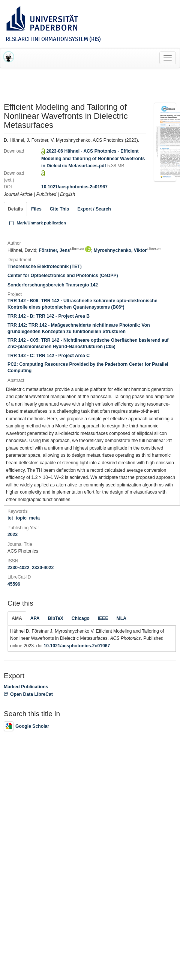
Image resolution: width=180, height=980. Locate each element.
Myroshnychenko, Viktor (127, 250)
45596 (14, 584)
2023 (13, 535)
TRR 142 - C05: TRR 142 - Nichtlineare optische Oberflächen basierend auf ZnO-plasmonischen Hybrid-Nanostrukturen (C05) (88, 343)
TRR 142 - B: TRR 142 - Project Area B (49, 316)
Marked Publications (26, 687)
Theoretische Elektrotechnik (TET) (45, 267)
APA (35, 618)
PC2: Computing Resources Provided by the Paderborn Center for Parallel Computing (88, 367)
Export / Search (94, 209)
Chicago (81, 618)
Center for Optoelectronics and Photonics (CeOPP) (63, 276)
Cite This (59, 209)
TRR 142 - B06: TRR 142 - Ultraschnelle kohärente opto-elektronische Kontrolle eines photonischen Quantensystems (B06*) (82, 304)
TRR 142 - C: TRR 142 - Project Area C (49, 356)
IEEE (103, 618)
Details (15, 209)
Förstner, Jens (61, 250)
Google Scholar (26, 726)
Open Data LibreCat (28, 694)
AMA (17, 618)
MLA (121, 618)
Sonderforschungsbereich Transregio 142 (53, 285)
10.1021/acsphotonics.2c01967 (74, 187)
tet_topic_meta (24, 518)
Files (36, 209)
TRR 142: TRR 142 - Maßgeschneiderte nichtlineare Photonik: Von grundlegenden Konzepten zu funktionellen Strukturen (79, 328)
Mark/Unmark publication (37, 223)
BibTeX (56, 618)
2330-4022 (18, 568)
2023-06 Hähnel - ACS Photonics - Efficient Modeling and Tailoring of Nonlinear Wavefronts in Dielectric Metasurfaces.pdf (93, 158)
